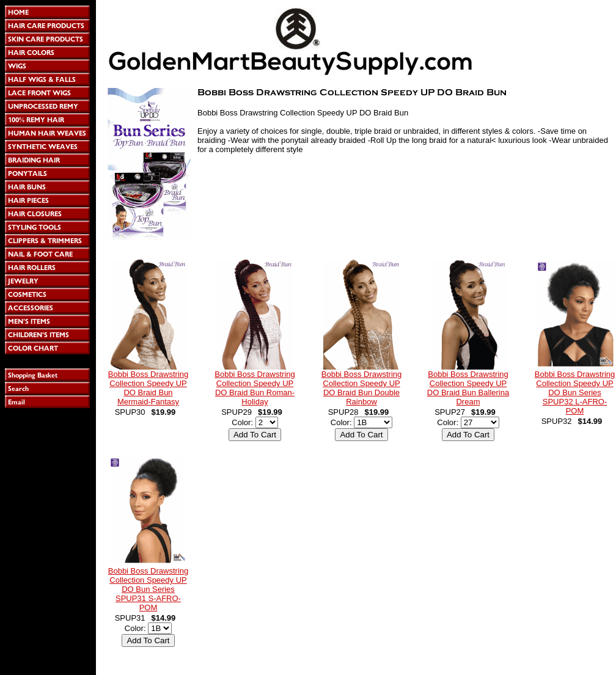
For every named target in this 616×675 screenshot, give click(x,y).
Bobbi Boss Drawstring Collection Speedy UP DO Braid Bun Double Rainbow (362, 388)
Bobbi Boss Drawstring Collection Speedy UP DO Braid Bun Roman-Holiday (255, 388)
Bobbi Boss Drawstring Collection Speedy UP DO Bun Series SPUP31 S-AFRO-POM (148, 589)
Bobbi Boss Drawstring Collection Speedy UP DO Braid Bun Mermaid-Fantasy (148, 388)
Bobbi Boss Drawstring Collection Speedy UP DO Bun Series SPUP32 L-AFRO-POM (575, 392)
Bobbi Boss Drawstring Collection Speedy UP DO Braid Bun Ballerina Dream (468, 388)
